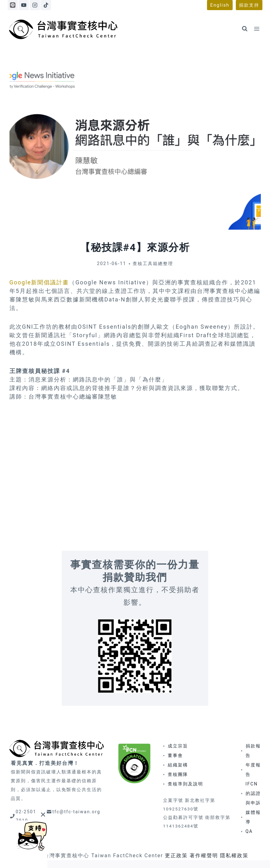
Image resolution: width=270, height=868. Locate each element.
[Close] (43, 814)
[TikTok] (46, 5)
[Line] (13, 5)
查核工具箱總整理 (153, 264)
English (220, 5)
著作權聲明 (204, 856)
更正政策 (176, 856)
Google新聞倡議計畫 (39, 282)
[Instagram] (35, 5)
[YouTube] (24, 5)
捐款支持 (249, 5)
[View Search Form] (245, 29)
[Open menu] (257, 29)
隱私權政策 (234, 856)
